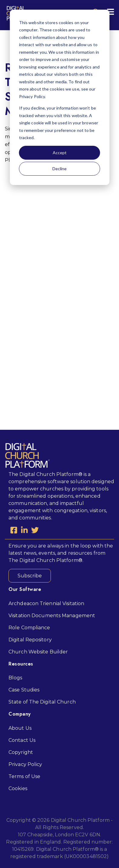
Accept (60, 153)
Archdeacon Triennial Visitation (46, 603)
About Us (20, 728)
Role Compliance (29, 628)
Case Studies (24, 690)
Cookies (18, 788)
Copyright (21, 752)
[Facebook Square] (14, 531)
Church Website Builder (38, 652)
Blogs (15, 678)
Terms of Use (24, 776)
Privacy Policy (25, 764)
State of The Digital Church (42, 702)
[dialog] (59, 97)
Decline (59, 169)
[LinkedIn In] (24, 531)
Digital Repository (30, 640)
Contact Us (22, 740)
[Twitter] (35, 531)
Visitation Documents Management (52, 616)
